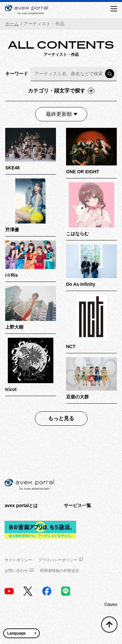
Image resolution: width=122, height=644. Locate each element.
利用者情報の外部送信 (60, 571)
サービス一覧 (77, 505)
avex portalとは (21, 505)
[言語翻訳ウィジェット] (21, 633)
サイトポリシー (18, 560)
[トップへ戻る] (109, 625)
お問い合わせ (19, 571)
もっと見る (61, 418)
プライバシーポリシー (61, 560)
